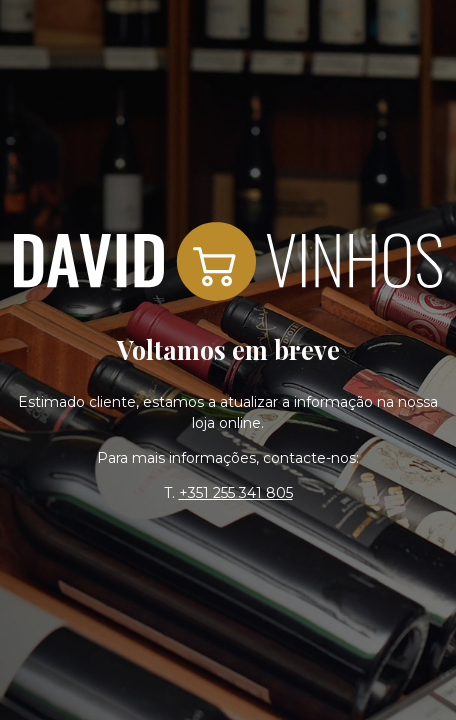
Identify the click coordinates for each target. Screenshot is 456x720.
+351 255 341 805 (236, 493)
